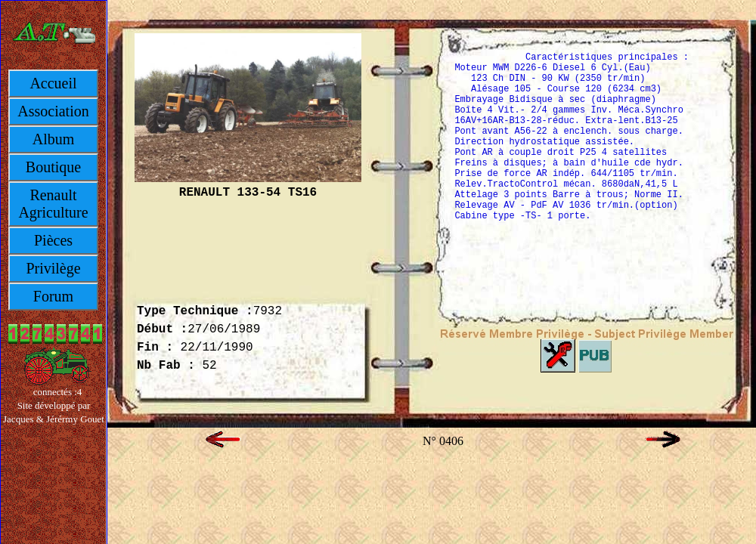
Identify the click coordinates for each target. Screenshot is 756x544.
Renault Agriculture (53, 204)
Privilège (53, 268)
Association (53, 111)
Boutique (53, 167)
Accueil (53, 83)
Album (54, 139)
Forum (53, 296)
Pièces (53, 240)
